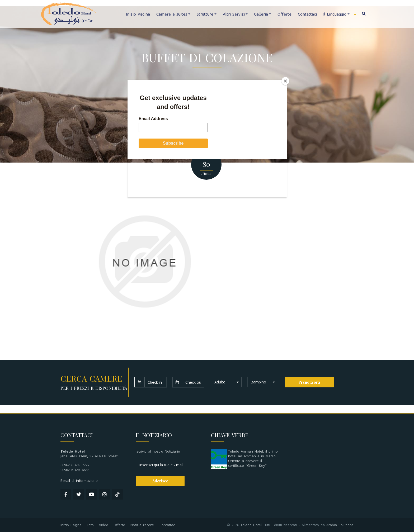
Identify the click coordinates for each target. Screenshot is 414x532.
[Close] (285, 81)
